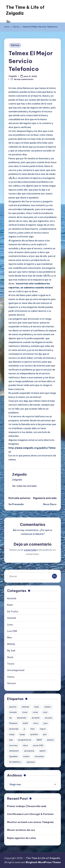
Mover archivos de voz (21, 830)
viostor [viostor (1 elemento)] (26, 756)
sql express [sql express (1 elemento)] (29, 751)
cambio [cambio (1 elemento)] (47, 707)
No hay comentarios (22, 79)
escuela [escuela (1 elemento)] (48, 718)
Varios (15, 45)
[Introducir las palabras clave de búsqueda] (32, 576)
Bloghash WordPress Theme (43, 862)
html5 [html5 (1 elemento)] (25, 723)
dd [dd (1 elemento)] (10, 718)
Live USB (12, 631)
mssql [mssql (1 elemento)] (12, 734)
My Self (11, 651)
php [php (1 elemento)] (11, 740)
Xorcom (11, 683)
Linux (10, 625)
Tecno (11, 664)
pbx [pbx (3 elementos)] (45, 734)
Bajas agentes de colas (22, 838)
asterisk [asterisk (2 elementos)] (25, 707)
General (12, 618)
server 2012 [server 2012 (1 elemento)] (38, 745)
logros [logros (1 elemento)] (43, 729)
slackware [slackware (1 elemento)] (14, 751)
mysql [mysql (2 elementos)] (22, 734)
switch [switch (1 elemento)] (43, 751)
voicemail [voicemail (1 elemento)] (39, 756)
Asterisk (12, 598)
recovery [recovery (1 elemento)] (13, 745)
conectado (30, 550)
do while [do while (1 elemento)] (36, 718)
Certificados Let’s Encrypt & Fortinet (30, 814)
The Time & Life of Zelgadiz (25, 10)
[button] (24, 486)
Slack (10, 657)
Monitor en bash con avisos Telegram (30, 822)
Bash (10, 605)
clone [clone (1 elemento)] (25, 712)
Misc (10, 637)
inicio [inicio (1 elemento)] (36, 723)
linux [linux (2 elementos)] (33, 729)
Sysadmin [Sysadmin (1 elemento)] (13, 756)
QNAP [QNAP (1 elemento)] (39, 740)
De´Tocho (13, 611)
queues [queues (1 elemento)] (50, 740)
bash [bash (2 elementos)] (37, 707)
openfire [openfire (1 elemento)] (34, 734)
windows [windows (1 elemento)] (31, 762)
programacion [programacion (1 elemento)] (25, 740)
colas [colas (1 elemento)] (35, 712)
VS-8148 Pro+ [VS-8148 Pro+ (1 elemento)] (15, 762)
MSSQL (11, 644)
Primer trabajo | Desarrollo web (27, 806)
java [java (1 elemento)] (45, 723)
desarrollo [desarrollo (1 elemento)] (22, 718)
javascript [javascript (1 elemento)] (14, 729)
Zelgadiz (19, 474)
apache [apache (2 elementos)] (13, 707)
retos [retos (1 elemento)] (25, 745)
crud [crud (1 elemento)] (45, 712)
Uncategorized (16, 670)
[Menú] (8, 21)
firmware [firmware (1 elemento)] (13, 723)
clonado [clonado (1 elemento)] (13, 712)
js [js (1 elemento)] (24, 729)
